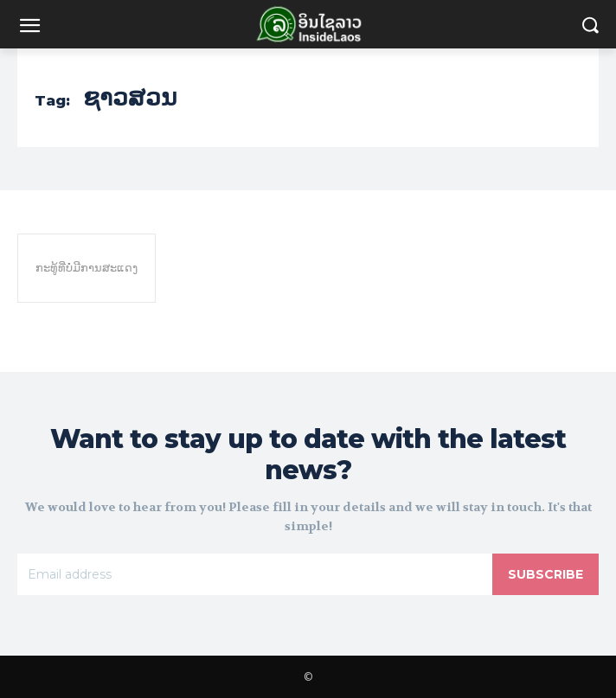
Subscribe (545, 574)
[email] (255, 574)
